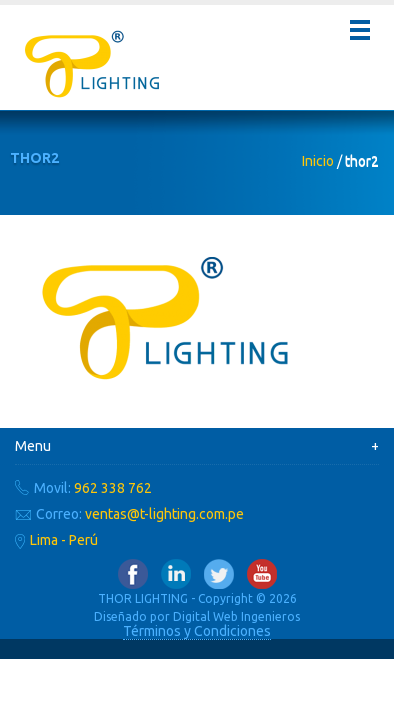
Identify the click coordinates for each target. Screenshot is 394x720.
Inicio (318, 161)
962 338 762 (113, 488)
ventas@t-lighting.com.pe (164, 514)
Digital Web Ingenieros (236, 616)
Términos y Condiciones (197, 631)
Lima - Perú (64, 540)
